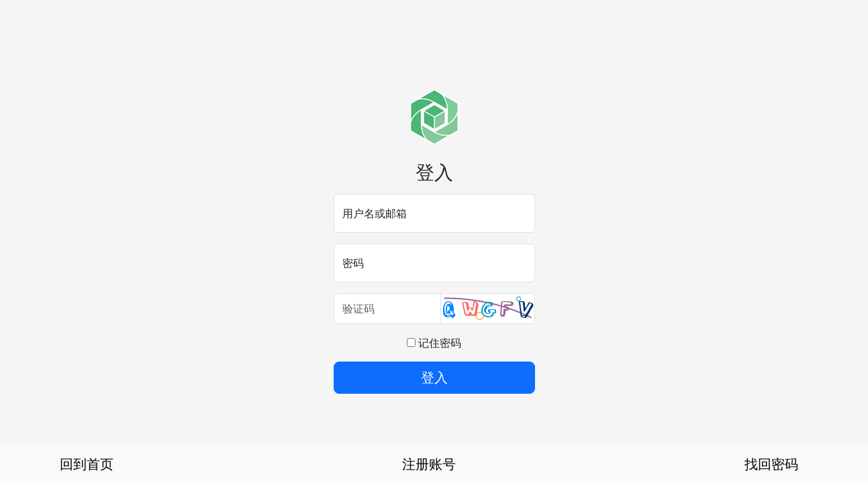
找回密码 (771, 464)
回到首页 (87, 464)
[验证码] (387, 309)
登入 (434, 377)
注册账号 (429, 464)
